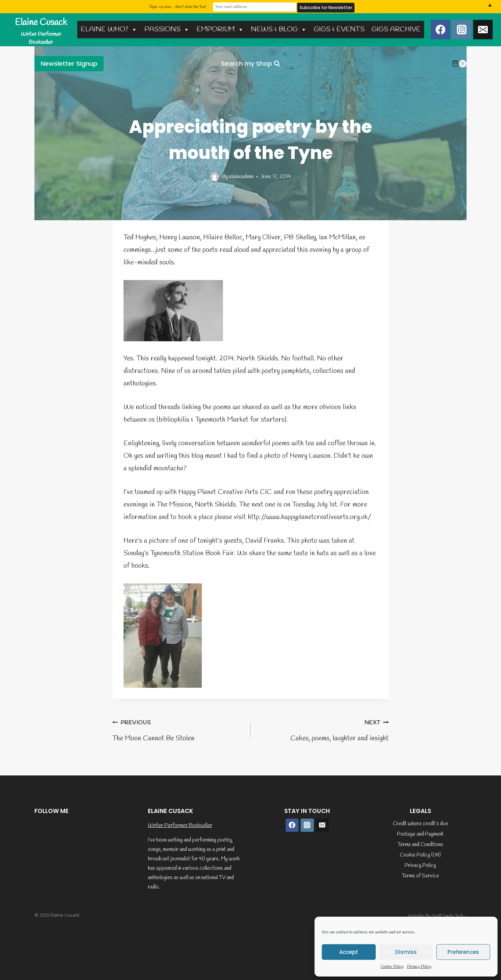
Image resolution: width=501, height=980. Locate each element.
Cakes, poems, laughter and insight (323, 730)
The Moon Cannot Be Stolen (178, 730)
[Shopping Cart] (459, 64)
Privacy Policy (419, 967)
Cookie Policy (392, 967)
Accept (349, 952)
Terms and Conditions (420, 845)
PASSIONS (167, 29)
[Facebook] (440, 30)
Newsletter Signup (69, 63)
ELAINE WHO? (109, 29)
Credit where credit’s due (420, 824)
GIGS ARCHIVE (396, 29)
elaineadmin (241, 177)
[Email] (483, 30)
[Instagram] (462, 30)
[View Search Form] (250, 64)
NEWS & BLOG (279, 29)
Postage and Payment (420, 834)
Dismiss (406, 952)
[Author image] (214, 177)
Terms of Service (420, 876)
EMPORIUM (220, 29)
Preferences (463, 952)
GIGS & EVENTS (339, 29)
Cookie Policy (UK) (420, 855)
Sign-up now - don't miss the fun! (177, 7)
